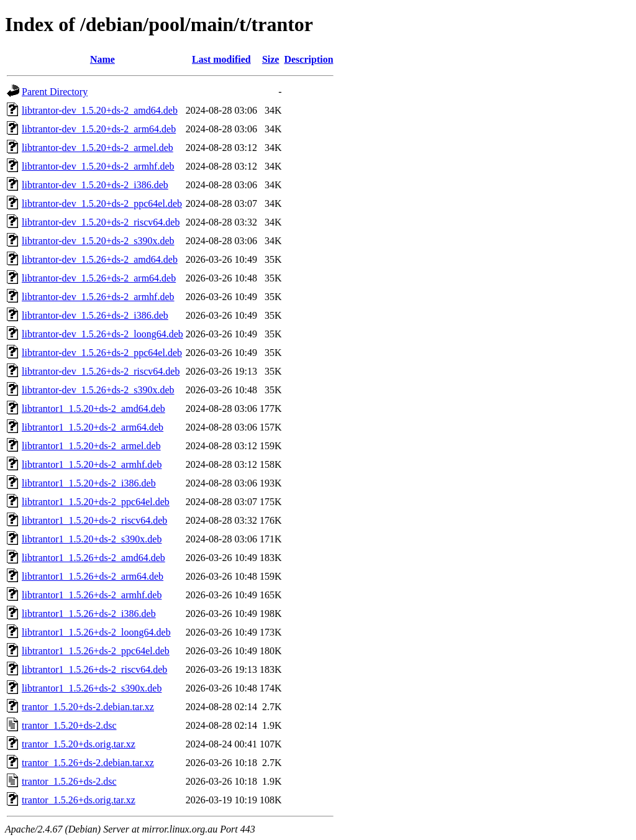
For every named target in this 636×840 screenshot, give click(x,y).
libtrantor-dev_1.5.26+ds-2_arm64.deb (99, 278)
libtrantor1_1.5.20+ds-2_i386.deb (89, 483)
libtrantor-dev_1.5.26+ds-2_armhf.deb (98, 297)
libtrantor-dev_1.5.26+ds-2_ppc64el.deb (102, 353)
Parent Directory (55, 92)
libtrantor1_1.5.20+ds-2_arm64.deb (93, 427)
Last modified (221, 59)
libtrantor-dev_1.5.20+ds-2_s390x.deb (98, 241)
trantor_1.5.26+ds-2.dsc (69, 781)
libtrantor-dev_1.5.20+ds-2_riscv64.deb (101, 222)
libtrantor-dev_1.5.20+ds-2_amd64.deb (100, 110)
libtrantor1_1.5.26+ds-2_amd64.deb (93, 558)
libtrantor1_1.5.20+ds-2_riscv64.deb (94, 520)
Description (308, 59)
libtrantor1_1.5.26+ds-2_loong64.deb (96, 632)
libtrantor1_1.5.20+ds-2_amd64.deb (93, 409)
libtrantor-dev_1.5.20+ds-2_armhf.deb (98, 166)
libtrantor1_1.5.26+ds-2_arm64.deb (93, 576)
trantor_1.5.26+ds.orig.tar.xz (79, 800)
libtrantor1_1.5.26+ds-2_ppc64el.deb (96, 651)
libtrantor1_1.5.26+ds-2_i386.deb (89, 614)
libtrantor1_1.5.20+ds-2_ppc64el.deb (96, 502)
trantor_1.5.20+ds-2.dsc (69, 725)
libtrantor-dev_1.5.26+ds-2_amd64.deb (100, 259)
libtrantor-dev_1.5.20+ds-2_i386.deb (95, 185)
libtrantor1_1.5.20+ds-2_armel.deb (91, 446)
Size (271, 59)
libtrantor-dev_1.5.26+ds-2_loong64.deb (102, 334)
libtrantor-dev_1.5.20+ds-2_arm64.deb (99, 129)
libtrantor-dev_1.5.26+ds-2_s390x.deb (98, 390)
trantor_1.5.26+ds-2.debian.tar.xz (88, 763)
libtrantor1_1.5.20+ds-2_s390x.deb (92, 539)
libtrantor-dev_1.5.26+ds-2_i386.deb (95, 315)
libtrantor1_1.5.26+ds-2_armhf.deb (92, 595)
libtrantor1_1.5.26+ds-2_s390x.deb (92, 688)
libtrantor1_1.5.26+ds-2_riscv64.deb (94, 669)
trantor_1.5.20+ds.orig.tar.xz (79, 744)
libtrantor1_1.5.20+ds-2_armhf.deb (92, 464)
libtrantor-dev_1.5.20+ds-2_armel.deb (98, 148)
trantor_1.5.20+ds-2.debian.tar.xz (88, 707)
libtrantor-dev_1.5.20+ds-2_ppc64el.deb (102, 203)
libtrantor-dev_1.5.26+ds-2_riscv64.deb (101, 371)
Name (102, 59)
